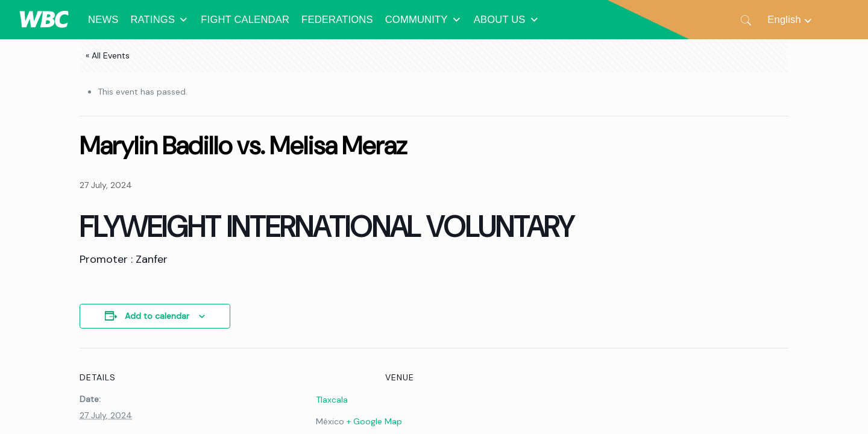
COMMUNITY (423, 20)
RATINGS (159, 20)
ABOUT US (507, 20)
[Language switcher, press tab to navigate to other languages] (790, 20)
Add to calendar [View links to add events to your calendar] (157, 316)
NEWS (103, 20)
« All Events (108, 55)
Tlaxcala (332, 400)
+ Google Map (374, 421)
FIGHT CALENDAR (245, 20)
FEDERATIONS (337, 20)
